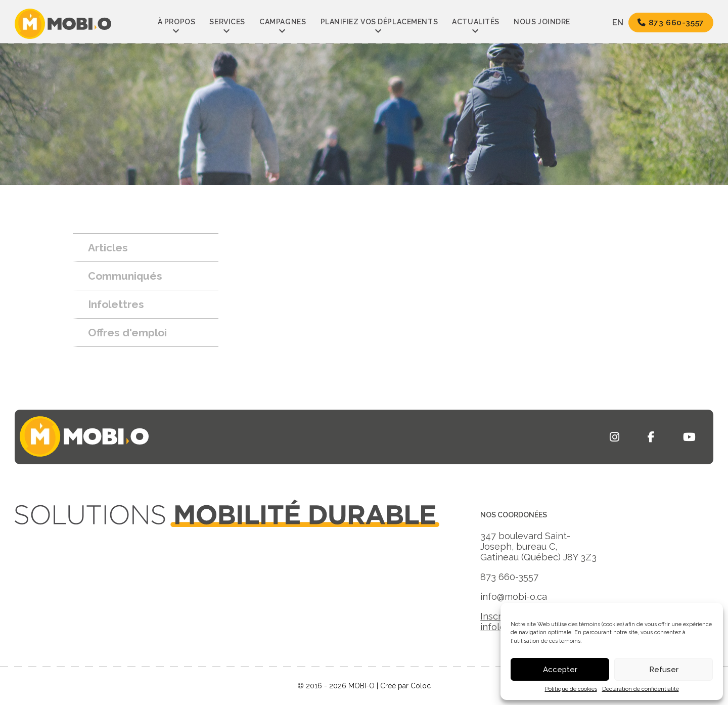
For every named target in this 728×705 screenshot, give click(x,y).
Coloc (421, 686)
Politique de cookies (571, 689)
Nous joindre (542, 22)
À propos (176, 22)
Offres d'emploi (127, 333)
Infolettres (116, 304)
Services (227, 22)
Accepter (560, 670)
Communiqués (125, 276)
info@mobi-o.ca (514, 597)
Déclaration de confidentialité (641, 689)
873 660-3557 (671, 23)
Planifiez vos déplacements (379, 22)
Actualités (476, 22)
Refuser (664, 670)
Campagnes (283, 22)
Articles (108, 248)
